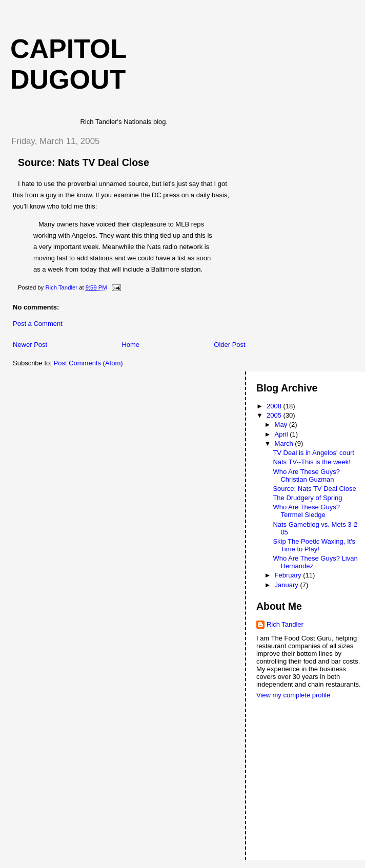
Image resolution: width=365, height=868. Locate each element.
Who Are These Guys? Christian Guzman (306, 476)
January (288, 585)
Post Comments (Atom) (88, 363)
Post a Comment (38, 324)
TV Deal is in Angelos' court (313, 453)
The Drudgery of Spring (307, 498)
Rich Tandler (285, 624)
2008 (275, 406)
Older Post (229, 345)
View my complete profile (293, 695)
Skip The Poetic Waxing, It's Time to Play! (314, 545)
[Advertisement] (302, 739)
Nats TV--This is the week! (311, 462)
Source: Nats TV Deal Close (314, 489)
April (282, 434)
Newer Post (30, 345)
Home (130, 345)
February (289, 575)
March (285, 443)
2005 (275, 415)
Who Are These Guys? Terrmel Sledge (306, 511)
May (282, 425)
